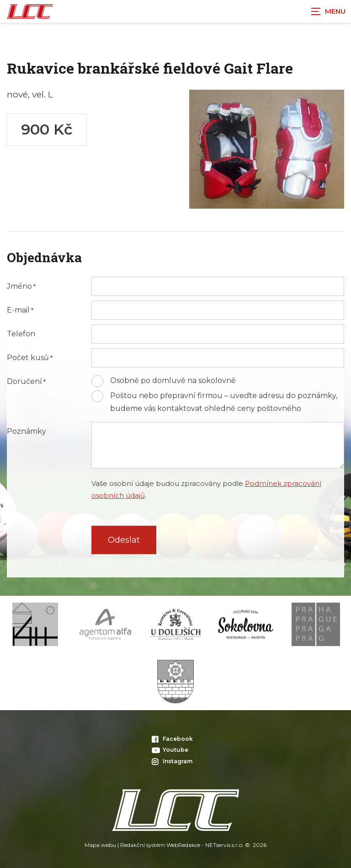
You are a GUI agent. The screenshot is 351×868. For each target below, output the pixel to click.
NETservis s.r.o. (224, 845)
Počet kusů (28, 358)
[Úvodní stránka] (30, 12)
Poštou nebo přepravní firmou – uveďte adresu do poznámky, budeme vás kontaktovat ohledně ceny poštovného (224, 402)
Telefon (21, 334)
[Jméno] (218, 286)
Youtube (170, 750)
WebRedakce (183, 845)
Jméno (19, 286)
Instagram (172, 761)
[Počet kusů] (218, 358)
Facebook (172, 739)
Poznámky (27, 431)
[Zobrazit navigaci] (328, 11)
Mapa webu (100, 845)
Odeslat (124, 540)
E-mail (18, 310)
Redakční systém (143, 845)
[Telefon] (218, 334)
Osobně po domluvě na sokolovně (173, 380)
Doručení (24, 382)
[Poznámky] (218, 445)
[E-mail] (218, 310)
